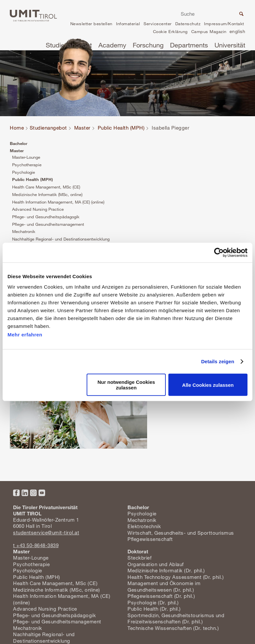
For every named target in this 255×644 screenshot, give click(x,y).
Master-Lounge (26, 157)
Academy (112, 45)
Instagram (33, 493)
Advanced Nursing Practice (38, 209)
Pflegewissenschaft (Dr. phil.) (161, 596)
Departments (189, 45)
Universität (230, 45)
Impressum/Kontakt (224, 24)
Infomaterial (128, 24)
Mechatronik (24, 231)
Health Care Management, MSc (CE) (46, 187)
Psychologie (24, 172)
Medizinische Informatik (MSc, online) (47, 194)
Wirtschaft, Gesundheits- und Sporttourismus (181, 533)
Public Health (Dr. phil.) (154, 609)
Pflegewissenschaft (150, 539)
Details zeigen (218, 361)
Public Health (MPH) (121, 128)
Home (17, 128)
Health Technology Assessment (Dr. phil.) (176, 577)
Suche (241, 15)
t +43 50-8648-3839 (36, 545)
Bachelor (19, 143)
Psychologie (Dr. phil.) (153, 602)
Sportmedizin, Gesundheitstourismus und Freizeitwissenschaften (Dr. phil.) (176, 618)
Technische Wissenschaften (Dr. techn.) (173, 628)
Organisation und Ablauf (156, 564)
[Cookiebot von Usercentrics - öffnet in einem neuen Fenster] (219, 253)
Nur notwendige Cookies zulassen (126, 385)
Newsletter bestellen (91, 24)
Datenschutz (188, 24)
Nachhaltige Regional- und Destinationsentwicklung (61, 239)
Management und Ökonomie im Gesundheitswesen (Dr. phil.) (164, 586)
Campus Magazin (209, 31)
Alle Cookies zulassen (208, 385)
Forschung (148, 45)
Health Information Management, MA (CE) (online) (58, 202)
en (237, 32)
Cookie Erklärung (170, 31)
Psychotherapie (27, 165)
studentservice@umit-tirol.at (46, 532)
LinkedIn (25, 493)
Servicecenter (158, 24)
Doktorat (138, 551)
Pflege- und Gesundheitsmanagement (48, 224)
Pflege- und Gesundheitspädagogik (46, 217)
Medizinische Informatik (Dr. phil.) (166, 570)
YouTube (42, 493)
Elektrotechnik (144, 526)
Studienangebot (69, 45)
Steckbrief (139, 558)
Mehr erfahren (25, 334)
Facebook (16, 493)
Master (82, 128)
